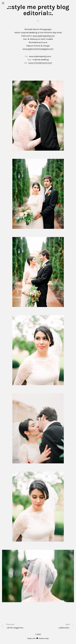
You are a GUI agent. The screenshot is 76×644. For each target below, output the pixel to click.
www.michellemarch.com (40, 63)
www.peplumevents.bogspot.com (38, 49)
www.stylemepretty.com (44, 36)
